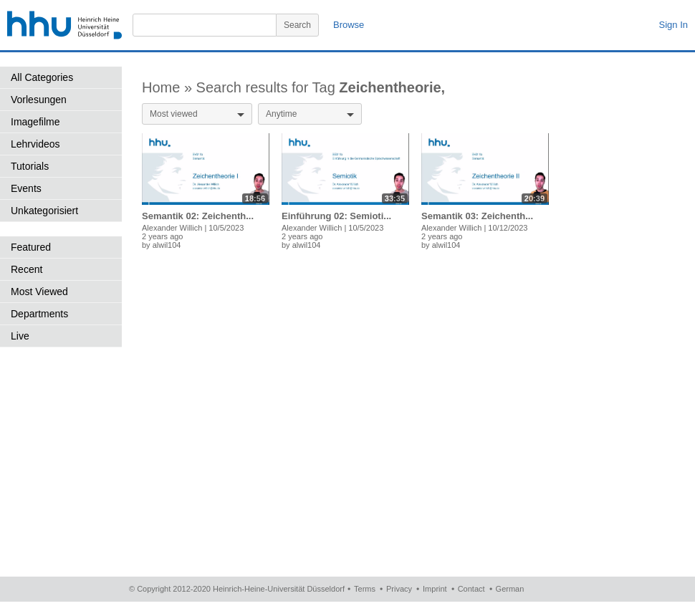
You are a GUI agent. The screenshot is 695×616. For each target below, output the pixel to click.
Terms (365, 589)
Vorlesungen (39, 100)
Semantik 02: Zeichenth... (198, 216)
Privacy (399, 589)
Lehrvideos (35, 144)
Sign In (674, 25)
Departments (39, 314)
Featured (31, 247)
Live (20, 336)
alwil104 (167, 245)
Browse (349, 25)
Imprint (435, 589)
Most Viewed (39, 292)
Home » (169, 87)
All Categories (42, 77)
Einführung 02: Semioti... (336, 216)
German (510, 589)
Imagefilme (35, 122)
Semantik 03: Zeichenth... (477, 216)
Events (26, 188)
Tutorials (30, 166)
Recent (27, 269)
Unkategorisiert (44, 211)
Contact (471, 589)
